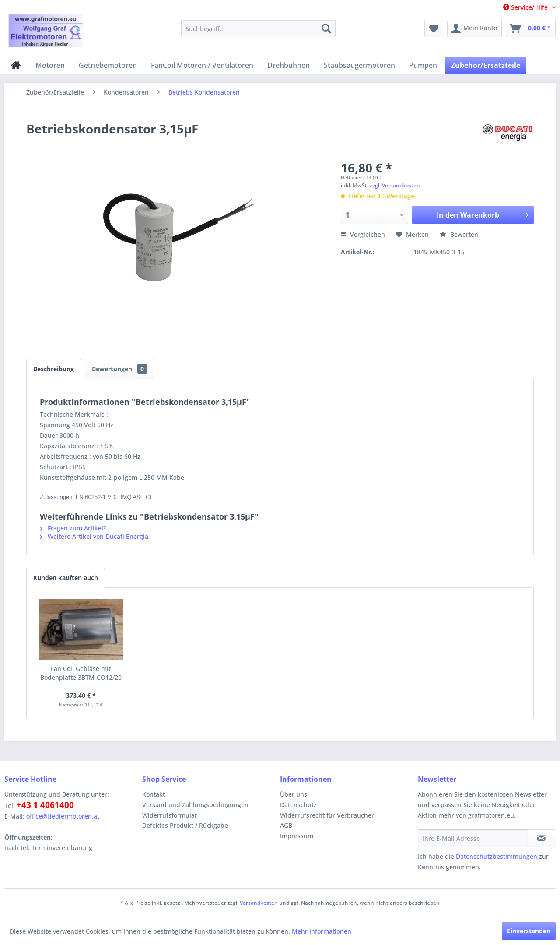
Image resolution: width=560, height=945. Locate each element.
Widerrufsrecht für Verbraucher (327, 815)
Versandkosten (259, 903)
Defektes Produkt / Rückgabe (185, 825)
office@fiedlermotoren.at (63, 816)
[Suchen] (326, 28)
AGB (286, 825)
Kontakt (154, 794)
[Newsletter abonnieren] (541, 838)
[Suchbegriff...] (258, 28)
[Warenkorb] (531, 28)
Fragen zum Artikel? (73, 528)
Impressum (297, 836)
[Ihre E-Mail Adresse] (473, 838)
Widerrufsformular (170, 815)
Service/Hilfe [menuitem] (526, 7)
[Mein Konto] (474, 28)
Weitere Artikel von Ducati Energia (94, 536)
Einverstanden (529, 931)
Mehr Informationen (322, 931)
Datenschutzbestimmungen (497, 856)
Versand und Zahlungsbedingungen (195, 805)
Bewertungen (119, 369)
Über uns (294, 794)
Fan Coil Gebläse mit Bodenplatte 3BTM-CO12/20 (81, 673)
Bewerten (459, 234)
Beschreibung (54, 369)
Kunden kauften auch (66, 578)
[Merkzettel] (434, 28)
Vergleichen (363, 234)
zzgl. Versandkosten (395, 185)
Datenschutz (298, 805)
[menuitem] (258, 28)
